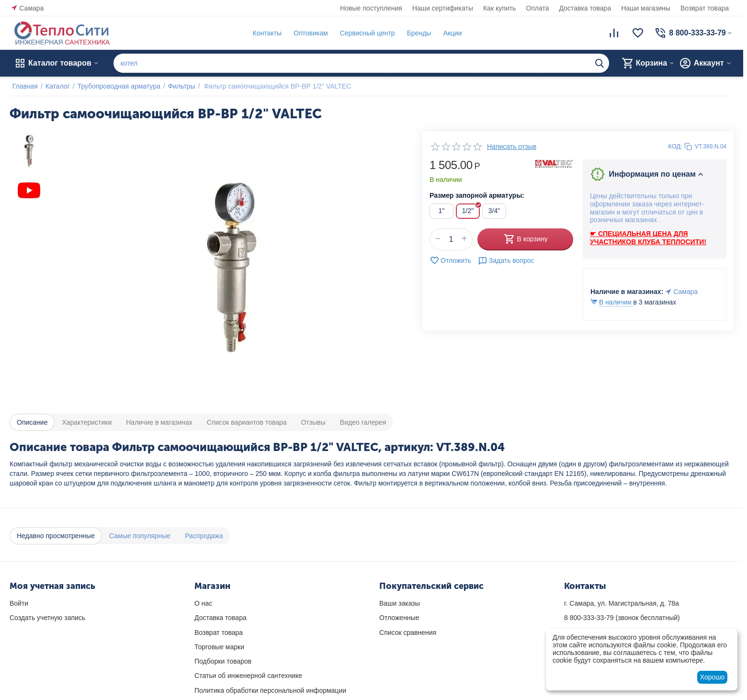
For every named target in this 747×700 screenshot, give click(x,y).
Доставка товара (585, 8)
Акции (450, 33)
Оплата (537, 8)
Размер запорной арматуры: (477, 195)
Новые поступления (371, 8)
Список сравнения (408, 632)
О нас (203, 603)
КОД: (675, 146)
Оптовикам (308, 33)
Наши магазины (646, 8)
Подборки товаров (223, 661)
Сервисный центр (365, 33)
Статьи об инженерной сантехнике (248, 676)
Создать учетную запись (47, 618)
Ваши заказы (400, 603)
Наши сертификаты (443, 8)
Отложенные (399, 618)
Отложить (450, 260)
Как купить (499, 8)
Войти (19, 603)
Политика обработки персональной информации (270, 690)
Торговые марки (219, 647)
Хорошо (713, 677)
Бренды (416, 33)
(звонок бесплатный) (622, 618)
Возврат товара (705, 8)
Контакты (264, 33)
